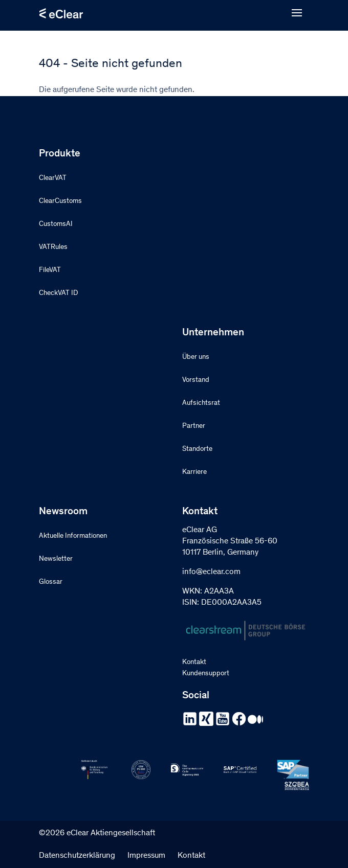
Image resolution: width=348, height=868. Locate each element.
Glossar (51, 582)
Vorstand (196, 380)
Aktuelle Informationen (73, 536)
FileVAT (50, 270)
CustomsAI (56, 224)
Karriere (194, 472)
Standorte (197, 449)
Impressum (146, 856)
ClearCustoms (60, 201)
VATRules (53, 247)
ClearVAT (53, 178)
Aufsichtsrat (201, 403)
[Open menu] (297, 13)
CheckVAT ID (58, 293)
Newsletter (56, 559)
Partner (194, 426)
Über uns (196, 357)
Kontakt (194, 663)
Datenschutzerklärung (77, 856)
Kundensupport (206, 674)
